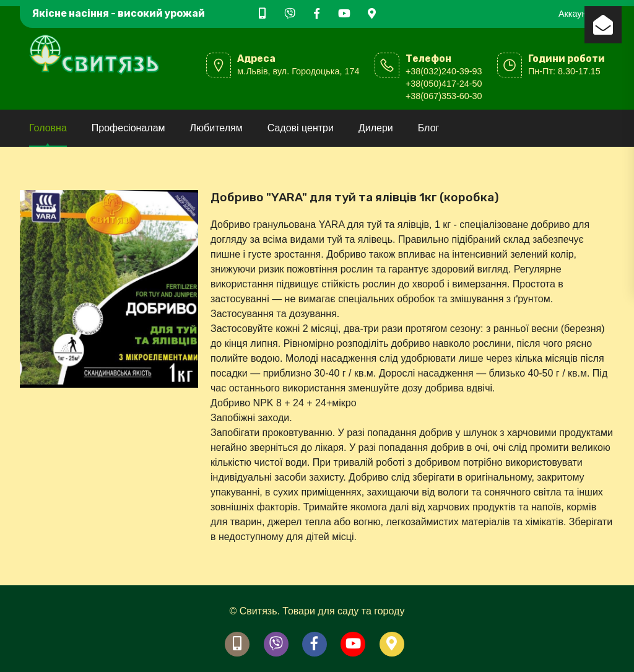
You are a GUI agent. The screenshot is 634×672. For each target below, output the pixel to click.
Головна (48, 128)
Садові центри (301, 128)
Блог (429, 128)
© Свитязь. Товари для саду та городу (317, 611)
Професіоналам (128, 128)
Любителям (216, 128)
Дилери (376, 128)
